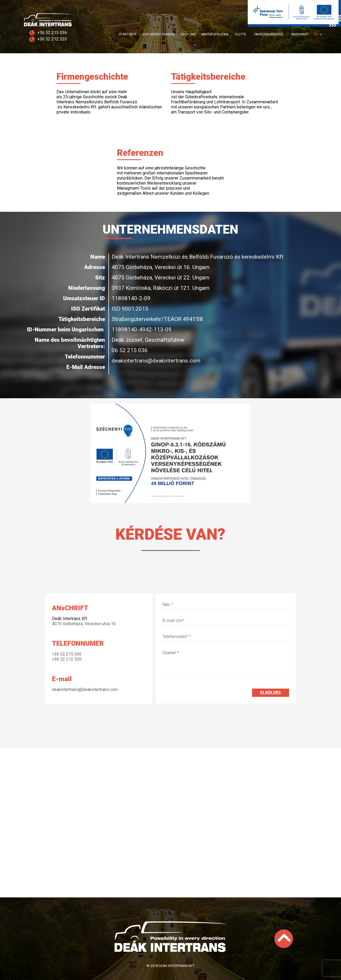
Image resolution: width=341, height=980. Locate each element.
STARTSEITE (128, 34)
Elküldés (271, 693)
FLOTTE (241, 34)
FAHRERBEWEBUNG (269, 34)
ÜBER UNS (188, 34)
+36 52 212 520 (52, 39)
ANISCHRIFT (300, 34)
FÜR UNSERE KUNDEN (159, 34)
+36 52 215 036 (52, 33)
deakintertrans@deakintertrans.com (85, 690)
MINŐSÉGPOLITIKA (215, 34)
